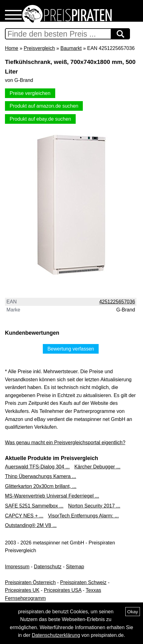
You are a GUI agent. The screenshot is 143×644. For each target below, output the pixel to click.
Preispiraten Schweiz (83, 582)
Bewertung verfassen (71, 349)
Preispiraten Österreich (30, 582)
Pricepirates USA (63, 590)
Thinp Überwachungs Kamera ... (40, 476)
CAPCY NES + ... (24, 516)
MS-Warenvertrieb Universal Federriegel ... (52, 496)
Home (12, 48)
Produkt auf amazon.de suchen (44, 106)
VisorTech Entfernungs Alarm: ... (83, 516)
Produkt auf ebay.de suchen (40, 119)
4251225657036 (117, 302)
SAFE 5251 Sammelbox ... (34, 506)
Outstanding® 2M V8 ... (31, 525)
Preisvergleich (39, 48)
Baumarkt (71, 48)
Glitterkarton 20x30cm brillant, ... (41, 486)
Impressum (17, 567)
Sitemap (75, 567)
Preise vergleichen (30, 93)
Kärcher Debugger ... (98, 467)
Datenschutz (48, 567)
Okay (133, 612)
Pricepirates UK (22, 590)
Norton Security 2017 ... (94, 506)
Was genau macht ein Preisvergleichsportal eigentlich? (65, 443)
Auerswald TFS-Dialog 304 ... (37, 467)
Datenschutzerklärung (56, 635)
